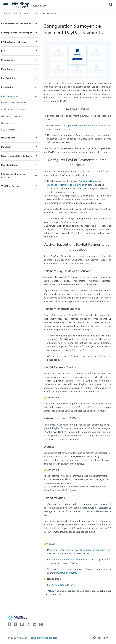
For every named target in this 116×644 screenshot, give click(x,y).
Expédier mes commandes (14, 109)
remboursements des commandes (70, 560)
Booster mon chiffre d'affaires (17, 156)
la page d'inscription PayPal (80, 126)
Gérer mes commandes (12, 116)
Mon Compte (8, 69)
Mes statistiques (10, 165)
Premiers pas (8, 60)
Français (101, 638)
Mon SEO (6, 147)
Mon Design (7, 87)
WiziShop (6, 13)
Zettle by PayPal (67, 573)
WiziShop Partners (11, 186)
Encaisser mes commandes (45, 13)
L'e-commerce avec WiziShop (16, 24)
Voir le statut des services (43, 638)
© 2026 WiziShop (18, 638)
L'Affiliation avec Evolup (14, 42)
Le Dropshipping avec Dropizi (17, 33)
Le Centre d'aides (56, 585)
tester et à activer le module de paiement (82, 550)
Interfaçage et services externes (13, 176)
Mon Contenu (8, 138)
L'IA (3, 51)
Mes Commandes (21, 13)
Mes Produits (8, 78)
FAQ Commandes (9, 130)
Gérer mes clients (10, 123)
